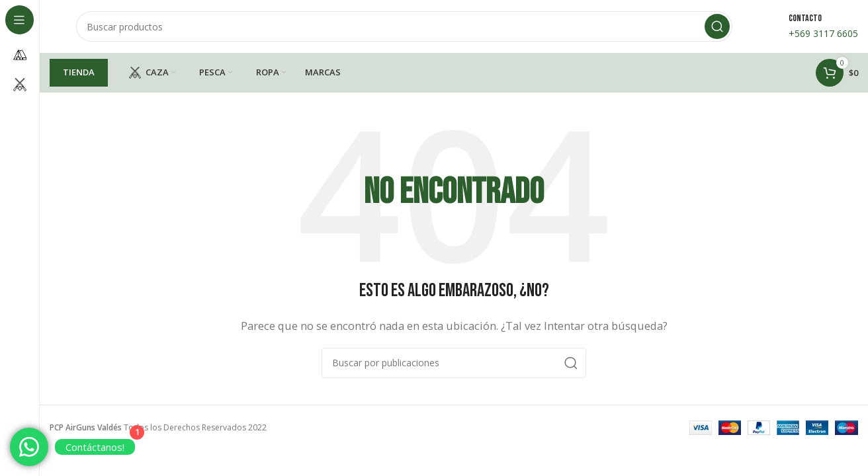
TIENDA (79, 72)
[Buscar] (404, 26)
